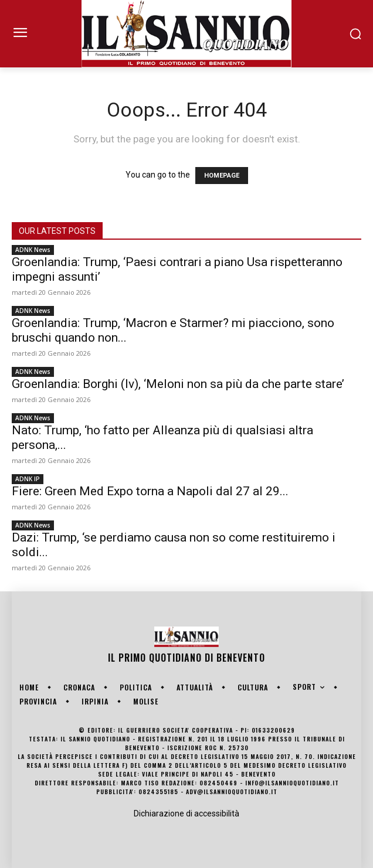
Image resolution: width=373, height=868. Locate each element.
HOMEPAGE (222, 176)
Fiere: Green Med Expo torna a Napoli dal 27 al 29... (150, 491)
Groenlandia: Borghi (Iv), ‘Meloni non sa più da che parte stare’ (178, 384)
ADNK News (33, 250)
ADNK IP (28, 479)
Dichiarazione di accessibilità (186, 813)
